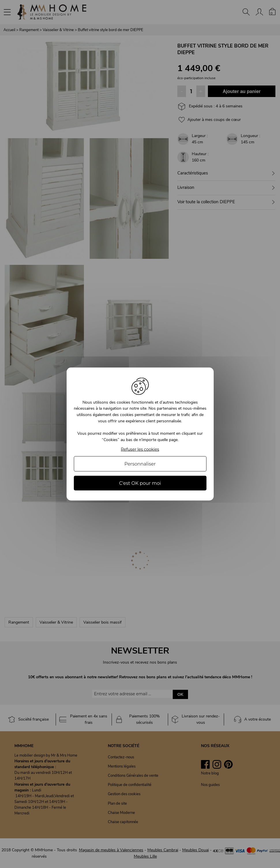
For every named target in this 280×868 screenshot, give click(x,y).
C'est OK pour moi (140, 483)
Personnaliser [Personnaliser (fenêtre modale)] (140, 464)
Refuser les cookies (140, 450)
